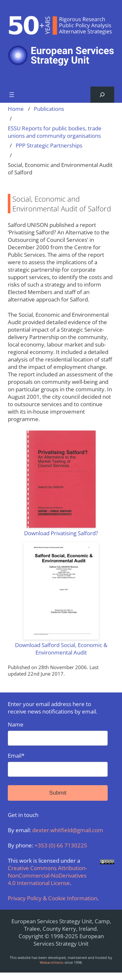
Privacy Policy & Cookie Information (53, 898)
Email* (58, 764)
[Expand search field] (102, 95)
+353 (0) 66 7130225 (61, 845)
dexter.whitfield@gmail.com (68, 830)
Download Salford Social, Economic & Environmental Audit (61, 649)
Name (58, 733)
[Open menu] (12, 95)
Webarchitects (52, 962)
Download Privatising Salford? (61, 533)
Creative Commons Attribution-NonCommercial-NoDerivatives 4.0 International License (47, 875)
